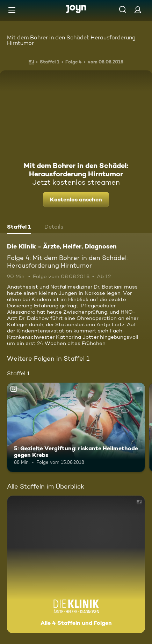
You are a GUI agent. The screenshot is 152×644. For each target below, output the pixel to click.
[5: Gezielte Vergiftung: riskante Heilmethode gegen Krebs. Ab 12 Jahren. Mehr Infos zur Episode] (76, 427)
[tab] (19, 228)
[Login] (138, 10)
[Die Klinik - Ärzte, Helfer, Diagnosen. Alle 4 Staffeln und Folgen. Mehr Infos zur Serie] (76, 564)
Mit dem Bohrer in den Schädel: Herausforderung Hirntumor (71, 40)
